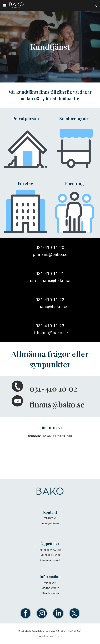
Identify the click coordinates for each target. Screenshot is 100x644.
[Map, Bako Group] (50, 457)
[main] (50, 47)
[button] (5, 5)
